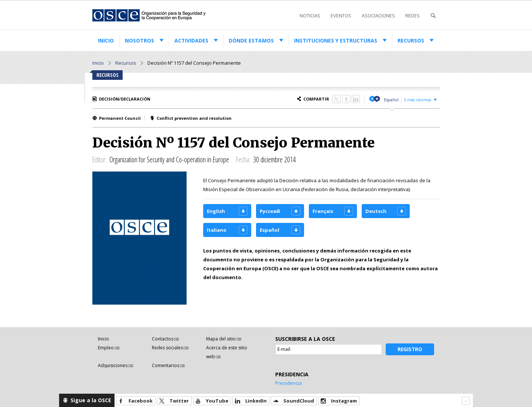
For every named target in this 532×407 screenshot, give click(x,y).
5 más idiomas (417, 100)
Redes (412, 16)
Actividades (191, 40)
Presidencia (289, 383)
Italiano (217, 230)
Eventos (341, 16)
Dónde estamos (251, 40)
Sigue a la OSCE (91, 400)
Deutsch (376, 211)
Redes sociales (167, 348)
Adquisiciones (113, 365)
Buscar (433, 16)
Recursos (411, 40)
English (216, 211)
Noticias (310, 16)
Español (391, 100)
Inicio (106, 40)
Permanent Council (120, 118)
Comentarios (166, 365)
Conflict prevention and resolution (194, 118)
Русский (270, 211)
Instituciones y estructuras (336, 40)
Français (323, 211)
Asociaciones (378, 16)
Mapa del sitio (221, 339)
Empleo (106, 348)
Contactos (163, 339)
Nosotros (139, 40)
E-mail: (284, 349)
